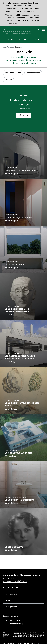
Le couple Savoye (14, 547)
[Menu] (43, 30)
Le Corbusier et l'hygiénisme (19, 500)
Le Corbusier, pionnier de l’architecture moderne (18, 310)
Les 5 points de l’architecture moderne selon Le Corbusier (20, 357)
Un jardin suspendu (14, 265)
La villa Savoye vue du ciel (18, 453)
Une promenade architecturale (21, 171)
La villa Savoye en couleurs (19, 218)
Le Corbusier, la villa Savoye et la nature (22, 404)
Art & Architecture (13, 73)
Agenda (36, 40)
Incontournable (33, 73)
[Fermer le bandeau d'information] (43, 3)
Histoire (8, 80)
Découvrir (23, 40)
